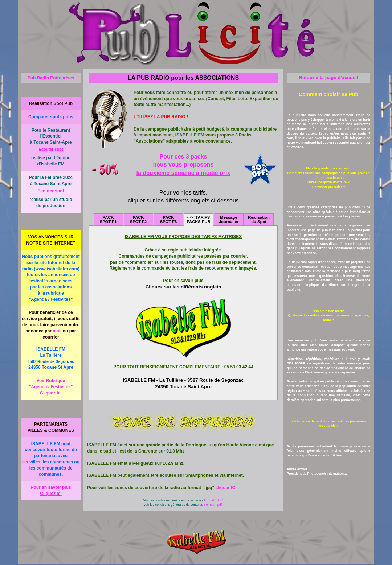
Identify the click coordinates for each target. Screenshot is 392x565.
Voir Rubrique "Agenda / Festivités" (51, 387)
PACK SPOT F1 (108, 220)
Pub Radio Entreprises (51, 78)
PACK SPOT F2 (138, 220)
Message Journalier (229, 220)
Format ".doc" (213, 500)
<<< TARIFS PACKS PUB (198, 220)
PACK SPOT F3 (169, 220)
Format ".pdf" (213, 505)
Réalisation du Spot (259, 220)
